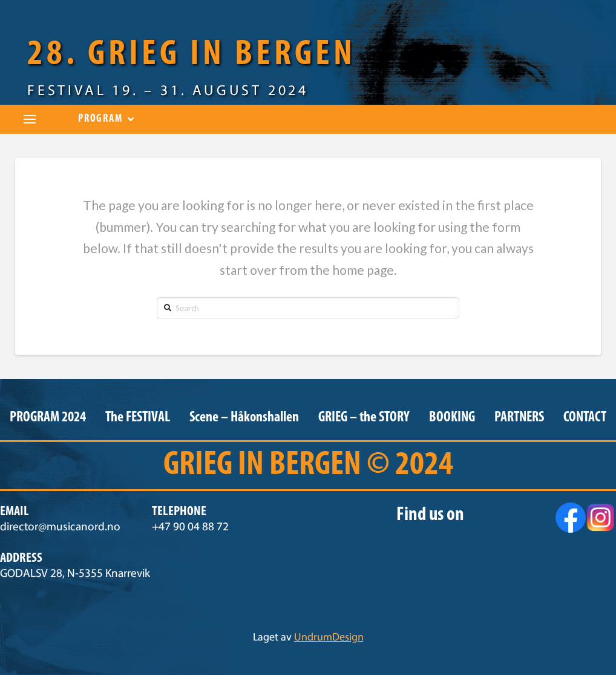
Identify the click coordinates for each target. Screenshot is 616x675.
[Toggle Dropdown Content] (30, 119)
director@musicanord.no (60, 528)
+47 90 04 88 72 (190, 528)
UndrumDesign (329, 638)
